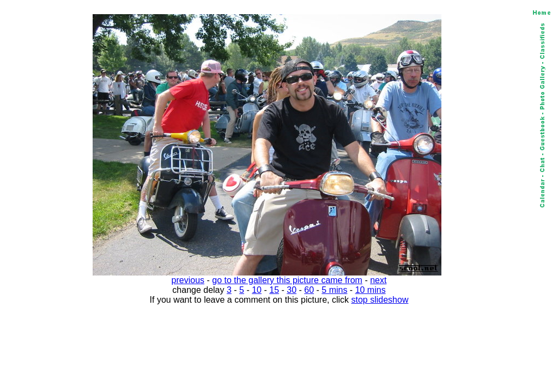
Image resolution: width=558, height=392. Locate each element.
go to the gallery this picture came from (287, 280)
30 (292, 290)
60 (309, 290)
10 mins (371, 290)
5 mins (334, 290)
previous (188, 280)
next (378, 280)
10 (257, 290)
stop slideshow (380, 300)
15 (274, 290)
